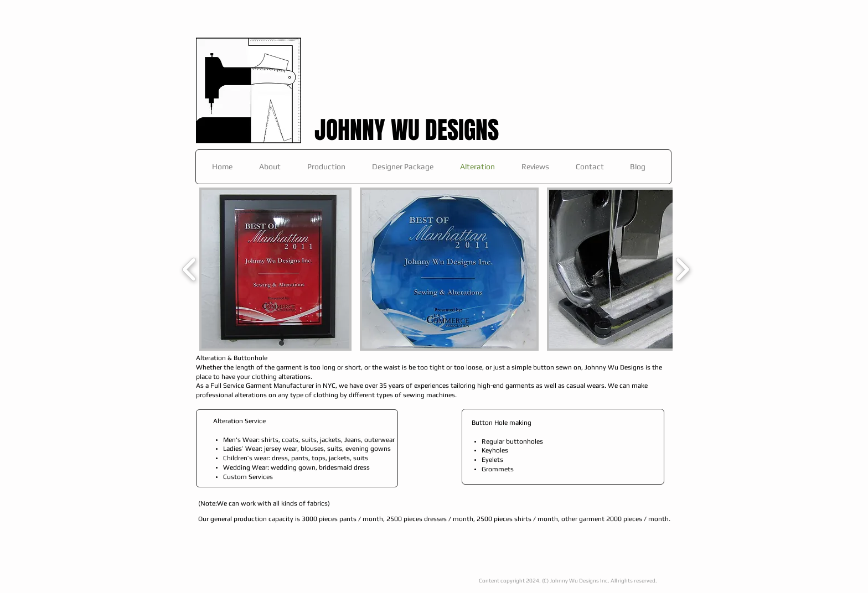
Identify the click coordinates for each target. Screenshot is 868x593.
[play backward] (190, 269)
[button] (275, 269)
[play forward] (682, 269)
